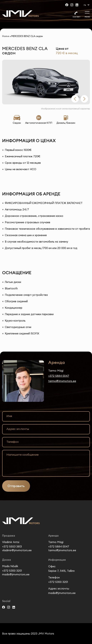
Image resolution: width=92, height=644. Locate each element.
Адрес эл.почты (18, 429)
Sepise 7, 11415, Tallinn (61, 571)
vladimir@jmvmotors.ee (17, 550)
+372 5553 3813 (12, 546)
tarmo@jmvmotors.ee (62, 381)
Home (6, 36)
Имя (9, 416)
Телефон (13, 442)
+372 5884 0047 (59, 376)
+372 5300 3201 (12, 571)
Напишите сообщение (23, 455)
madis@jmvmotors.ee (16, 574)
